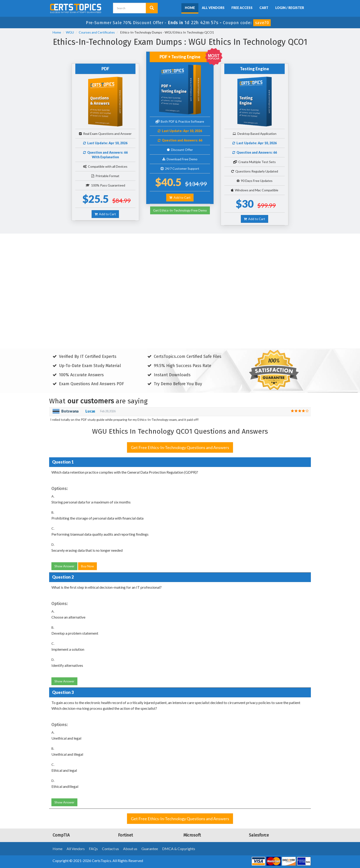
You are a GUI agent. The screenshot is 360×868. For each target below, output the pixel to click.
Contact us (110, 849)
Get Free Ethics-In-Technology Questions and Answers (180, 447)
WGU (70, 32)
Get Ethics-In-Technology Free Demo (180, 210)
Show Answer (64, 566)
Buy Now (87, 566)
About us (130, 849)
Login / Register (290, 8)
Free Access (242, 8)
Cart (264, 8)
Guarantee (150, 849)
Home (190, 8)
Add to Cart (105, 214)
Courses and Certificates (97, 32)
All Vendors (213, 8)
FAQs (93, 849)
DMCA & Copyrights (179, 849)
